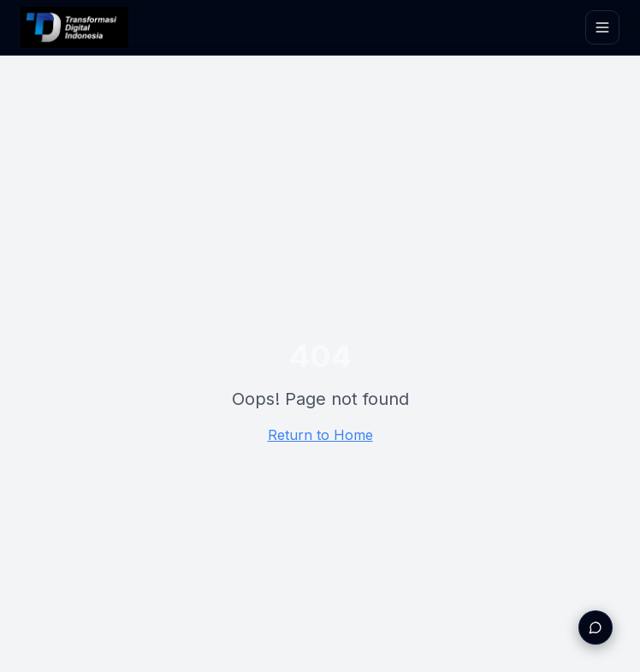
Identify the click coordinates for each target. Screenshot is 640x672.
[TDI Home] (74, 27)
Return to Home (320, 435)
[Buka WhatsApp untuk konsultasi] (596, 627)
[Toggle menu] (602, 27)
